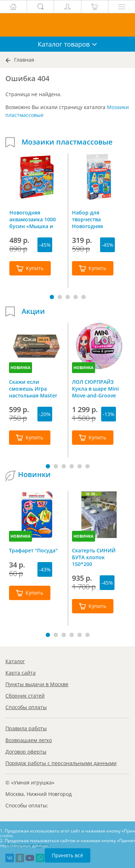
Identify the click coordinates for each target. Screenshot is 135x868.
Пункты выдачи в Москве (37, 684)
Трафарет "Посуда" (33, 550)
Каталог (15, 661)
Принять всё (67, 855)
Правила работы (26, 728)
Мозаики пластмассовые (67, 142)
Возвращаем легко (29, 740)
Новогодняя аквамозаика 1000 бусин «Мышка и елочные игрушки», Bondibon (35, 219)
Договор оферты (26, 752)
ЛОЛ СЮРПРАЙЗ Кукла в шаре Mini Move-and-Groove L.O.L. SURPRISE (95, 388)
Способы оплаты (26, 707)
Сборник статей (25, 696)
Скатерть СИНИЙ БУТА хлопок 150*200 (94, 557)
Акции (33, 311)
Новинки (34, 475)
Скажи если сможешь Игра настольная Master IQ (33, 388)
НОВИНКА (21, 367)
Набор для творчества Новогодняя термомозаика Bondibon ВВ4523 (94, 219)
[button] (52, 297)
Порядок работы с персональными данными (61, 763)
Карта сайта (21, 673)
